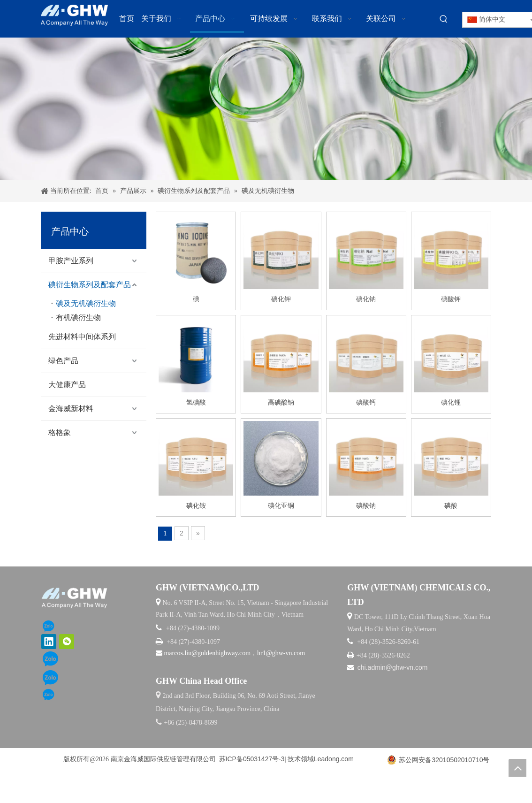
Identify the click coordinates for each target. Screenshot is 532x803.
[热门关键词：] (444, 19)
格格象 (60, 461)
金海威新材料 (71, 437)
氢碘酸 (196, 430)
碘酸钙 (366, 430)
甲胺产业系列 (71, 289)
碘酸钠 (366, 534)
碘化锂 (451, 430)
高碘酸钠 (281, 430)
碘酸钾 (451, 327)
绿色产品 (63, 389)
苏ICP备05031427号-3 (252, 787)
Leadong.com (334, 787)
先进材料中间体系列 (82, 365)
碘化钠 (366, 327)
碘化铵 (196, 534)
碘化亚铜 (281, 534)
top (517, 768)
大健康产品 (67, 413)
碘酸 (451, 534)
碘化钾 (281, 327)
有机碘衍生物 (78, 346)
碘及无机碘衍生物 (86, 332)
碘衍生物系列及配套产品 (90, 313)
